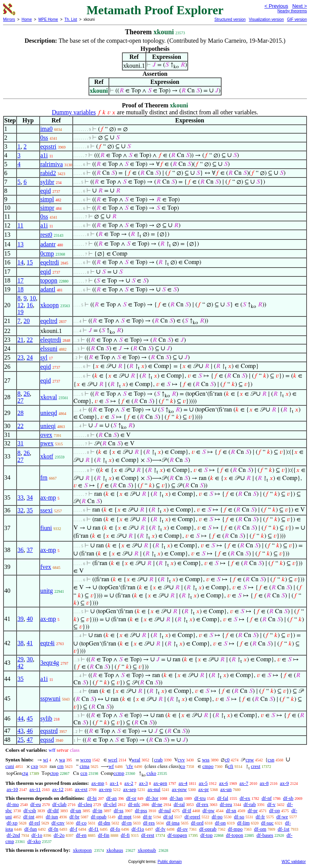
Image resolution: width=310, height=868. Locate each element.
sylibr (47, 182)
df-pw (209, 810)
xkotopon (82, 850)
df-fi (125, 835)
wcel (113, 760)
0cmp (47, 253)
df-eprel (192, 817)
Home (27, 19)
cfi (231, 766)
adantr (48, 244)
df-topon (234, 835)
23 (20, 357)
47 (30, 740)
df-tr (147, 817)
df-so (239, 817)
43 (20, 731)
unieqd (49, 413)
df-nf (267, 798)
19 (20, 312)
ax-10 (12, 789)
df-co (81, 823)
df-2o (59, 835)
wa (62, 760)
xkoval (49, 397)
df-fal (222, 798)
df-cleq (85, 804)
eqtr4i (47, 643)
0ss (44, 138)
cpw (250, 760)
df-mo (13, 804)
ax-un (226, 789)
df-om (260, 829)
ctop (54, 773)
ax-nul (154, 789)
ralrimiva (52, 164)
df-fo (115, 829)
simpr (47, 208)
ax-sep (130, 789)
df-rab (250, 804)
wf (111, 766)
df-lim (244, 823)
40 (30, 619)
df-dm (104, 823)
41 (30, 643)
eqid (46, 191)
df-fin (104, 835)
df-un (76, 810)
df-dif (53, 810)
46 (30, 731)
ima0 (47, 129)
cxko (151, 773)
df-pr (253, 810)
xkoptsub (147, 850)
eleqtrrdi (51, 340)
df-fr (260, 817)
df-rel (34, 823)
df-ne (157, 804)
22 (30, 340)
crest (256, 766)
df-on (220, 823)
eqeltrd (49, 321)
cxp (34, 766)
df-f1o (138, 829)
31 (20, 443)
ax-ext (81, 789)
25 (20, 740)
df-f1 (94, 829)
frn (44, 477)
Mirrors (9, 19)
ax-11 (35, 789)
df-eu (36, 804)
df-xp (12, 823)
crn (61, 766)
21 (20, 340)
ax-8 (264, 783)
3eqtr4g (50, 663)
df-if (187, 810)
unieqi (48, 426)
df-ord (197, 823)
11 (20, 225)
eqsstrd (49, 731)
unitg (47, 591)
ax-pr (203, 789)
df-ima (173, 823)
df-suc (267, 823)
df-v (272, 804)
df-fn (53, 829)
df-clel (110, 804)
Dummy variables (74, 112)
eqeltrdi (50, 262)
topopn (49, 280)
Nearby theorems (292, 11)
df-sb (288, 798)
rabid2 (48, 173)
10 (33, 298)
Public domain (170, 862)
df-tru (200, 798)
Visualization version (266, 19)
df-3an (176, 798)
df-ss (119, 810)
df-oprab (208, 829)
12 (20, 305)
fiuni (46, 528)
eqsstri (48, 146)
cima (84, 766)
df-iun (52, 817)
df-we (282, 817)
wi (46, 760)
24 (30, 357)
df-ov (182, 829)
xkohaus (115, 850)
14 (20, 262)
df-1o (37, 835)
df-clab (59, 804)
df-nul (165, 810)
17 (20, 280)
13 (20, 244)
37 (30, 550)
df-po (217, 817)
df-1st (283, 829)
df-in (97, 810)
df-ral (179, 804)
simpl (47, 199)
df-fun (31, 829)
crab (158, 760)
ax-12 (58, 789)
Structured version (230, 19)
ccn (84, 773)
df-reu (226, 804)
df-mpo (235, 829)
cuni (10, 766)
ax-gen (160, 783)
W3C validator (294, 862)
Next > (300, 6)
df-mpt (124, 817)
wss (206, 760)
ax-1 (114, 783)
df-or (131, 798)
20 (27, 321)
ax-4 (183, 783)
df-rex (202, 804)
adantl (48, 289)
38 (20, 643)
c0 (227, 760)
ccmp (119, 773)
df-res (149, 823)
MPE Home (48, 19)
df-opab (98, 817)
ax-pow (179, 789)
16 (30, 305)
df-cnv (58, 823)
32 (20, 510)
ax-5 (203, 783)
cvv (181, 760)
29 (20, 659)
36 (20, 550)
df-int (29, 817)
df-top (207, 835)
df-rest (148, 835)
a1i (44, 155)
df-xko (34, 841)
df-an (111, 798)
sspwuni (50, 698)
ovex (46, 435)
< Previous (276, 6)
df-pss (141, 810)
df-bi (92, 798)
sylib (46, 718)
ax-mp (48, 498)
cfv (130, 766)
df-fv (160, 829)
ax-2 (129, 783)
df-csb (30, 810)
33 (20, 498)
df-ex (245, 798)
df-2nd (13, 835)
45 (30, 718)
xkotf (47, 456)
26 (27, 394)
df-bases (265, 835)
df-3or (152, 798)
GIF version (297, 19)
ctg (25, 773)
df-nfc (134, 804)
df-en (81, 835)
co (183, 766)
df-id (168, 817)
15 (30, 262)
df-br (75, 817)
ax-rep (105, 789)
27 (20, 401)
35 (30, 510)
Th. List (71, 19)
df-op (275, 810)
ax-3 (143, 783)
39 (20, 619)
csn (271, 760)
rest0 (46, 235)
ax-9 (284, 783)
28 (20, 413)
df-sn (231, 810)
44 (20, 718)
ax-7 (244, 783)
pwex (47, 443)
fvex (46, 567)
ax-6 (224, 783)
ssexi (47, 510)
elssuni (49, 349)
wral (136, 760)
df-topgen (177, 835)
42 (20, 666)
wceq (86, 760)
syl (44, 357)
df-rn (127, 823)
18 (20, 289)
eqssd (47, 740)
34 (30, 498)
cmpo (208, 766)
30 (30, 659)
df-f (73, 829)
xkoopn (50, 305)
